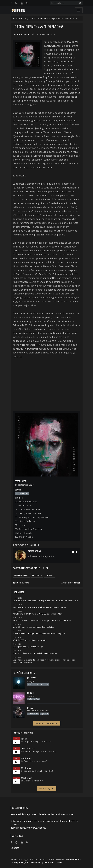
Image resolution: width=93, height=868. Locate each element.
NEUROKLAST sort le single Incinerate (29, 640)
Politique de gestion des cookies (27, 862)
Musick (31, 696)
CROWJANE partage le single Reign (28, 647)
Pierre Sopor (23, 34)
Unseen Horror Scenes (38, 711)
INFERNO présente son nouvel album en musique (35, 653)
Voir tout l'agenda (47, 789)
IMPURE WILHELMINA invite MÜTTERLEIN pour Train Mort (38, 614)
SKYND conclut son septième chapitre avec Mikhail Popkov (39, 634)
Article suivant (21, 583)
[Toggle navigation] (79, 10)
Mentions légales (74, 859)
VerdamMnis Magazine (23, 18)
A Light (31, 681)
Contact (15, 848)
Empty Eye (32, 678)
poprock (50, 575)
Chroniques (41, 18)
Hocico (30, 708)
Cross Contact (28, 749)
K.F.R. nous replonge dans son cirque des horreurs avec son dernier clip (45, 601)
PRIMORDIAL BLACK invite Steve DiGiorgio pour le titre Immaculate (42, 620)
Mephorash (27, 758)
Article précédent (71, 583)
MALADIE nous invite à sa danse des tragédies (33, 627)
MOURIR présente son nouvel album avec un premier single (40, 607)
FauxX (24, 739)
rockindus (37, 575)
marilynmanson (21, 575)
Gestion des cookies (53, 862)
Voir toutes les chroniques (47, 723)
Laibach (31, 693)
